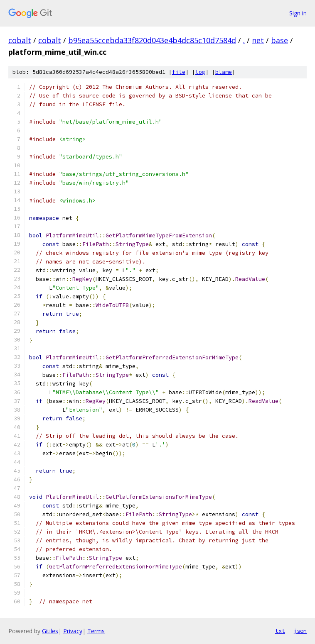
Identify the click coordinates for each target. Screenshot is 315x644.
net (258, 40)
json (300, 631)
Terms (96, 631)
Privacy (73, 631)
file (179, 72)
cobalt (20, 40)
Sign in (298, 13)
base (279, 40)
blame (224, 72)
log (200, 72)
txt (280, 631)
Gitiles (50, 631)
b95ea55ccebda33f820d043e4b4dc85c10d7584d (152, 40)
